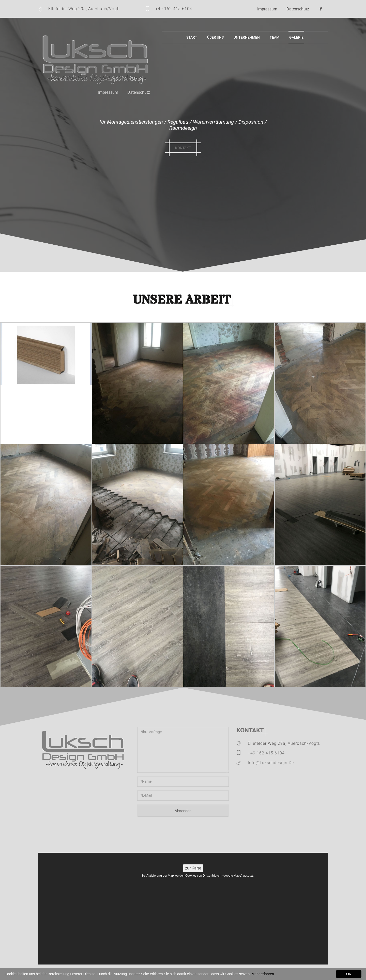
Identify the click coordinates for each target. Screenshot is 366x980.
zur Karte (193, 868)
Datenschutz (298, 9)
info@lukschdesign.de (271, 763)
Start (192, 37)
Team (274, 37)
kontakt (183, 148)
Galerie (296, 37)
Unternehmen (247, 37)
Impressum (267, 9)
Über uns (215, 37)
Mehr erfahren (263, 974)
